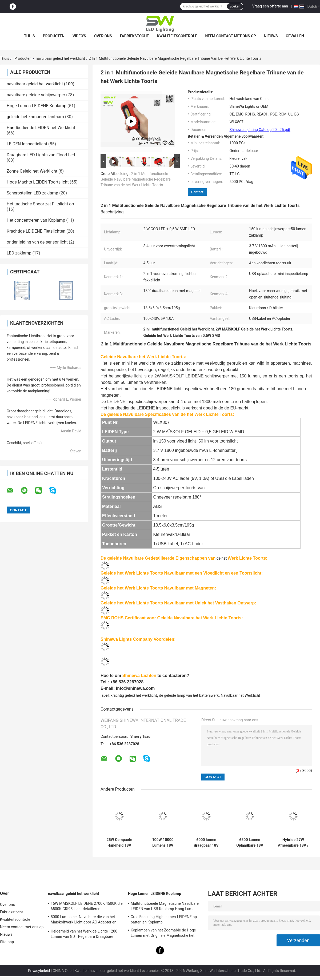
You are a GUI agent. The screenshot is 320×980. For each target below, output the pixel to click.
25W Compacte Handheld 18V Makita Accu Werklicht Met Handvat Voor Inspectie (119, 843)
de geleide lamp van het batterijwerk (189, 695)
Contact (197, 192)
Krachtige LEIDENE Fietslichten (36, 231)
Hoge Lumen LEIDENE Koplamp (37, 106)
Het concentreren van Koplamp (36, 220)
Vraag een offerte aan (270, 6)
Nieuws (271, 36)
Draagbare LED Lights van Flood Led (41, 155)
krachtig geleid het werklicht (134, 695)
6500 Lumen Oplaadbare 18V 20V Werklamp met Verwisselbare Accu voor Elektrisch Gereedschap (250, 843)
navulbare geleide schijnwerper (36, 95)
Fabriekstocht (135, 36)
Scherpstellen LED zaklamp (32, 193)
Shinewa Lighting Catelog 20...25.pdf (260, 130)
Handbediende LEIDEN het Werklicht (41, 128)
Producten (54, 36)
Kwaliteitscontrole (177, 36)
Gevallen (295, 36)
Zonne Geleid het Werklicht (32, 171)
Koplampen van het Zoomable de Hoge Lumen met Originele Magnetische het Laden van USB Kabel (163, 934)
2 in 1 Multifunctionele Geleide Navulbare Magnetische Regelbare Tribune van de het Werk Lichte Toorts (136, 179)
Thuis (29, 36)
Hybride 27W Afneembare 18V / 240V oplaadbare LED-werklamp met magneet (293, 843)
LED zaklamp (19, 253)
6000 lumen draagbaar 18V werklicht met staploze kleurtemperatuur (206, 843)
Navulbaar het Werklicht (241, 695)
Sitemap (7, 942)
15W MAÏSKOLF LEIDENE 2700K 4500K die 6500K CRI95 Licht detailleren (87, 906)
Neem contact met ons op (230, 36)
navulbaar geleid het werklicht (60, 58)
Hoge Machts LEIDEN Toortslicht (38, 182)
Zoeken (235, 6)
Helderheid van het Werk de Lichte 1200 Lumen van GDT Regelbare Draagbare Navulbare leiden (84, 935)
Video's (79, 36)
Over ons (103, 36)
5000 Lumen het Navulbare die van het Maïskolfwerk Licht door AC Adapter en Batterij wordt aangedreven (83, 920)
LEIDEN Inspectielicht (27, 144)
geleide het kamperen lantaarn (35, 117)
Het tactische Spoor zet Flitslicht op (40, 204)
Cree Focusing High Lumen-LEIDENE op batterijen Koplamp (164, 919)
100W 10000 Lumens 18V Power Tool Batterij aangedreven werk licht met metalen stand (163, 843)
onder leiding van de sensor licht (37, 242)
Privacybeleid (39, 971)
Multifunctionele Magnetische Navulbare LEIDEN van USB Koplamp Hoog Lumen (165, 906)
